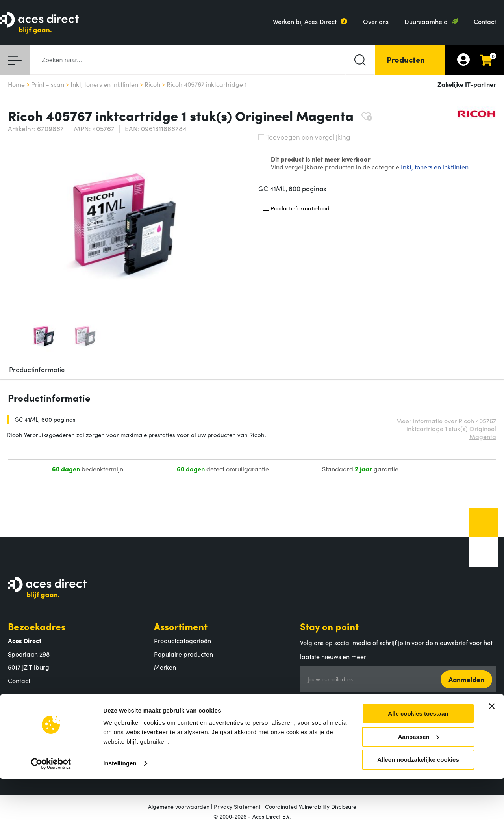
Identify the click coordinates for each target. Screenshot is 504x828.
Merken (165, 667)
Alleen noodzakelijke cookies (418, 808)
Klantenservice (187, 700)
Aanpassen (419, 786)
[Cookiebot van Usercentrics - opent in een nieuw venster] (51, 813)
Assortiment (181, 626)
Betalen (165, 714)
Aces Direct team (32, 728)
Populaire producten (183, 654)
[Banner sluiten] (492, 755)
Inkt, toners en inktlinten (435, 167)
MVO (15, 741)
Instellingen (120, 812)
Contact (485, 21)
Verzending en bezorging (190, 728)
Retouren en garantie (184, 741)
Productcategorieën (183, 640)
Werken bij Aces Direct (305, 21)
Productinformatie (37, 369)
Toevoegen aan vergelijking (304, 137)
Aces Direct (33, 700)
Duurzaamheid (426, 21)
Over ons (376, 21)
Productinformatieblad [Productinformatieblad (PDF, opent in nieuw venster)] (296, 210)
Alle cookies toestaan (418, 762)
